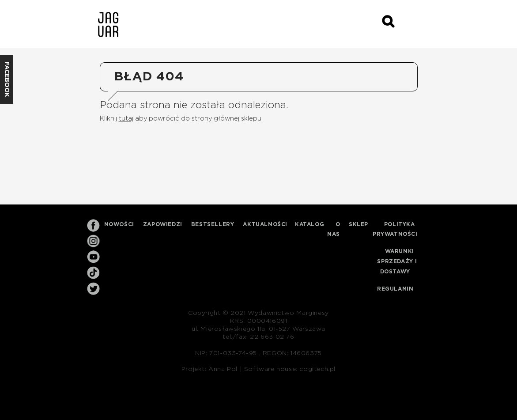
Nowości (119, 224)
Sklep (359, 224)
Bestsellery (213, 224)
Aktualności (265, 224)
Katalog (309, 224)
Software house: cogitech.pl (290, 369)
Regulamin (395, 289)
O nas (334, 229)
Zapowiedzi (163, 224)
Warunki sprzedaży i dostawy (397, 261)
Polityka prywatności (395, 229)
